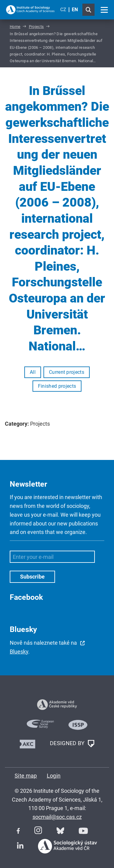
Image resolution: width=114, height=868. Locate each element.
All (33, 372)
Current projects (67, 372)
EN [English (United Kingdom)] (75, 10)
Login (54, 776)
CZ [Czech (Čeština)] (63, 10)
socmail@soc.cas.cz (57, 817)
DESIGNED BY (72, 744)
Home (15, 27)
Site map (26, 776)
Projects (36, 27)
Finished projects (57, 386)
